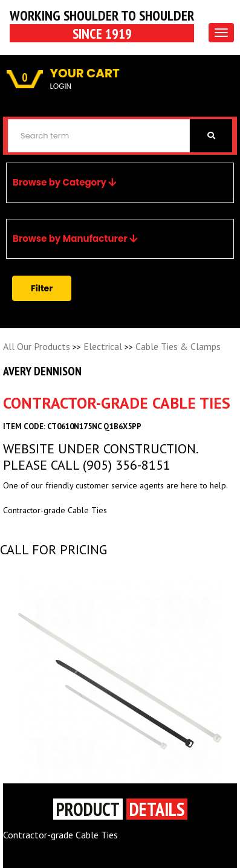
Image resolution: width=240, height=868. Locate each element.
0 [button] (25, 78)
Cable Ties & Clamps (178, 346)
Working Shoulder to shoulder (102, 24)
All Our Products (37, 346)
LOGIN (61, 86)
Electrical (103, 346)
